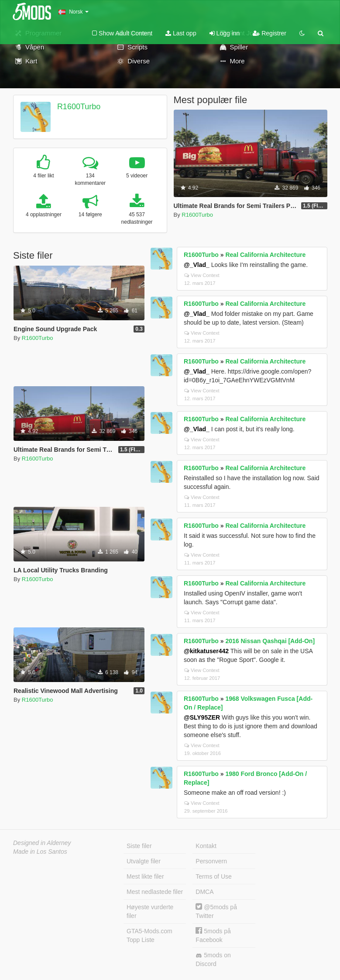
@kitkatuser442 (206, 651)
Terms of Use (213, 876)
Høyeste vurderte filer (150, 911)
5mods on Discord (213, 959)
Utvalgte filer (144, 861)
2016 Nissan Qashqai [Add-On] (270, 641)
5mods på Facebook (213, 935)
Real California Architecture (265, 255)
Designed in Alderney (42, 843)
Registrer (270, 33)
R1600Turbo (79, 107)
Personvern (211, 861)
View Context (202, 275)
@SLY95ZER (202, 717)
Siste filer (139, 846)
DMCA (204, 892)
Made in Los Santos (40, 852)
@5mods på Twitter (216, 911)
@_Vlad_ (197, 265)
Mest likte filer (145, 876)
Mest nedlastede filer (155, 892)
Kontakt (206, 846)
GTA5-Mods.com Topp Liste (149, 935)
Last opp (181, 33)
